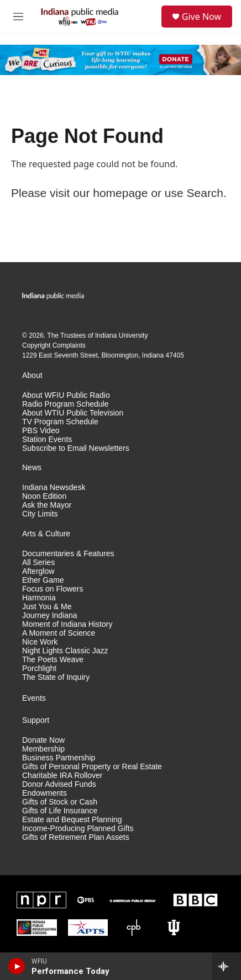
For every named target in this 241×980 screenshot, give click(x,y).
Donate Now (43, 740)
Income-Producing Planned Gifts (78, 829)
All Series (38, 563)
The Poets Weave (53, 660)
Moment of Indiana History (67, 624)
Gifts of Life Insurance (60, 811)
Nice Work (40, 642)
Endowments (44, 793)
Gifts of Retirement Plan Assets (76, 837)
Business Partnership (59, 758)
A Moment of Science (59, 633)
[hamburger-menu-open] (18, 17)
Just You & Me (47, 607)
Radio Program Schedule (65, 404)
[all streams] (226, 966)
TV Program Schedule (60, 422)
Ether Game (43, 580)
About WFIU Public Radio (66, 395)
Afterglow (38, 571)
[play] (17, 966)
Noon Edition (44, 496)
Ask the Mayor (47, 505)
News (32, 468)
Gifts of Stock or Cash (60, 802)
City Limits (40, 514)
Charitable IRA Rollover (62, 776)
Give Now (201, 17)
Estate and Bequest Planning (72, 820)
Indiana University (121, 335)
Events (34, 698)
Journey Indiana (50, 616)
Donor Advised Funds (59, 784)
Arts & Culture (46, 534)
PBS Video (41, 431)
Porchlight (39, 669)
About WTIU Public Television (73, 413)
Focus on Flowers (53, 589)
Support (36, 720)
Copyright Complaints (54, 345)
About (32, 376)
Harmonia (39, 598)
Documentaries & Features (68, 554)
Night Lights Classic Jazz (65, 651)
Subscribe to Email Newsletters (76, 448)
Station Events (47, 440)
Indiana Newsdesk (54, 488)
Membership (43, 749)
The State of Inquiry (56, 677)
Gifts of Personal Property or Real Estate (92, 767)
